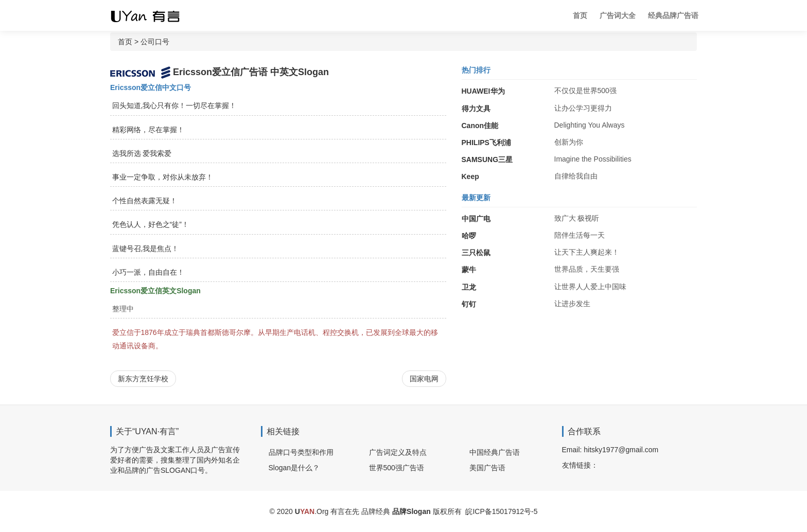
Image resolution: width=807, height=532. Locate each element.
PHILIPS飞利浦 (486, 143)
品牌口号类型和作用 (301, 452)
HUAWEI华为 (483, 91)
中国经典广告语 (495, 452)
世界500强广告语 (397, 468)
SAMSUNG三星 (487, 159)
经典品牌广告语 (673, 15)
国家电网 (424, 379)
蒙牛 (469, 270)
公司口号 (155, 42)
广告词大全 (618, 15)
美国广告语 (487, 468)
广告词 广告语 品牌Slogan (154, 15)
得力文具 (476, 109)
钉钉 (469, 304)
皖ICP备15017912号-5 (501, 511)
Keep (470, 176)
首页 (580, 15)
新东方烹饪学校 (143, 379)
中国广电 (476, 219)
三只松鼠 (476, 253)
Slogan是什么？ (294, 468)
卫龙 (469, 287)
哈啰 (469, 236)
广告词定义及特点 (398, 452)
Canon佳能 (480, 126)
